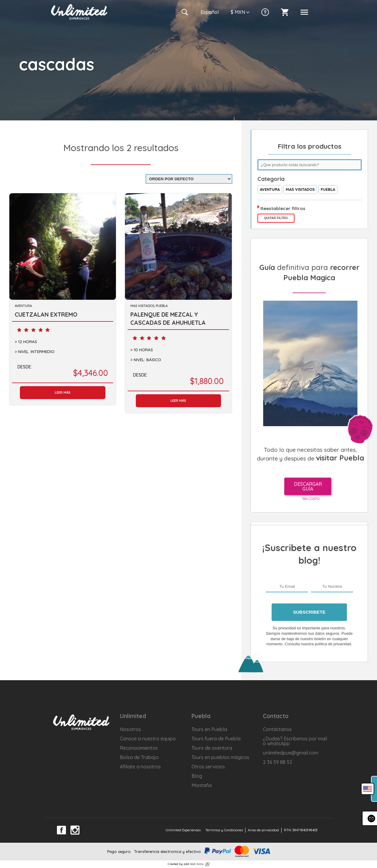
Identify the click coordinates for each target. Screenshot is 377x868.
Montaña (202, 785)
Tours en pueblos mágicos (220, 757)
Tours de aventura (212, 748)
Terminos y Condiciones (224, 830)
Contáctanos (277, 729)
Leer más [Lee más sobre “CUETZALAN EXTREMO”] (63, 392)
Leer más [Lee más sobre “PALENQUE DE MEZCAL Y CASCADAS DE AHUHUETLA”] (178, 401)
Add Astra (197, 864)
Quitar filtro (276, 218)
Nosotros (130, 729)
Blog (197, 776)
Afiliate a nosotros (140, 767)
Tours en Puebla (209, 729)
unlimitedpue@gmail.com (291, 753)
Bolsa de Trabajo (139, 757)
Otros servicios (208, 767)
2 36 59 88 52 (277, 762)
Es (210, 12)
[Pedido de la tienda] (189, 179)
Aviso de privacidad (263, 830)
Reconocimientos (139, 748)
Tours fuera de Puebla (216, 739)
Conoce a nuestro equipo (148, 739)
